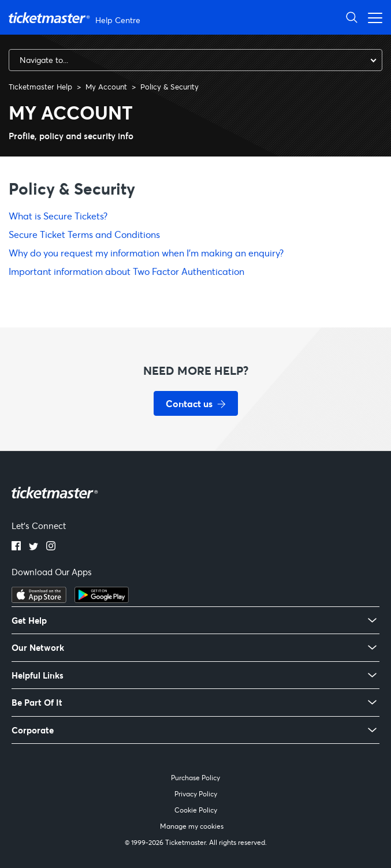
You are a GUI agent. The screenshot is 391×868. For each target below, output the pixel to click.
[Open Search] (352, 17)
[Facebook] (16, 547)
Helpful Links (38, 675)
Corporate (33, 730)
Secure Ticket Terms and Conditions (84, 234)
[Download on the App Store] (39, 599)
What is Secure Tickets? (58, 216)
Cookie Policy (196, 810)
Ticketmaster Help (40, 87)
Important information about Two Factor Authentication (126, 271)
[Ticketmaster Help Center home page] (76, 18)
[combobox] (195, 60)
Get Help (29, 621)
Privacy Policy (196, 794)
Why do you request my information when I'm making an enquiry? (146, 253)
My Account (106, 87)
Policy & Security (170, 87)
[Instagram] (51, 547)
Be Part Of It (37, 703)
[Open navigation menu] (372, 17)
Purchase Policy (195, 778)
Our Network (38, 648)
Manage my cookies (192, 826)
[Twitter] (33, 547)
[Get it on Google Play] (102, 599)
